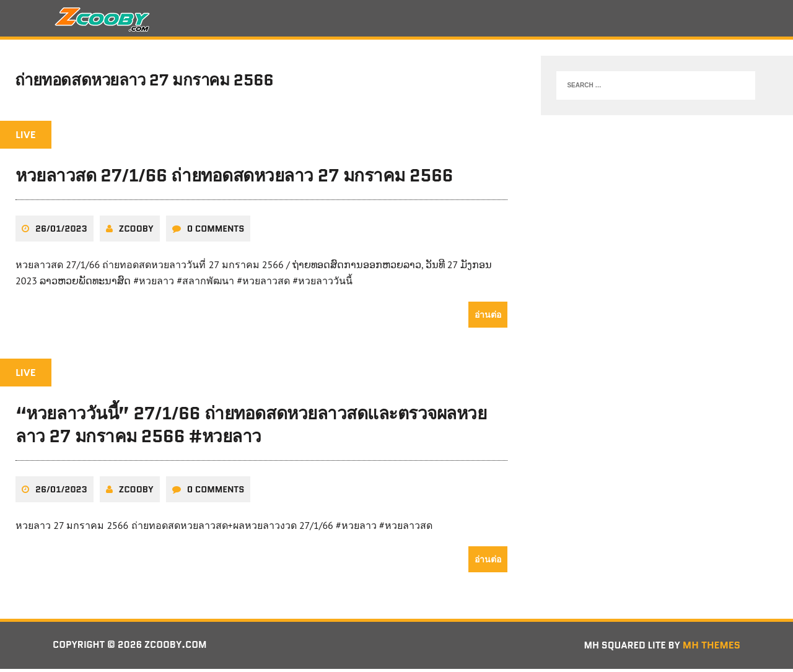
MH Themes (712, 649)
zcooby (136, 232)
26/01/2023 (61, 232)
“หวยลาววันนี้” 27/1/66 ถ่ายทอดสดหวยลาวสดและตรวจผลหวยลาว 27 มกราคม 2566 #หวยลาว (251, 429)
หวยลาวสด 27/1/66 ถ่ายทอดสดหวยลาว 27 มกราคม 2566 (234, 180)
